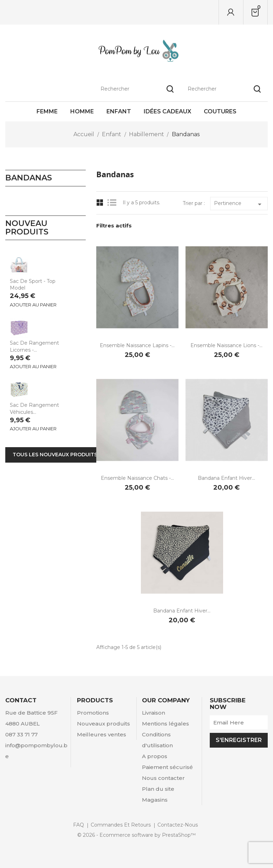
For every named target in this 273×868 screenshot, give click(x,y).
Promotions (93, 713)
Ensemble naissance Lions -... (226, 345)
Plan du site (158, 789)
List (114, 203)
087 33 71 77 (21, 734)
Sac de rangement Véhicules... (34, 409)
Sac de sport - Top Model (33, 285)
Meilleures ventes (102, 734)
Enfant (119, 111)
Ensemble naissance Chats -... (137, 478)
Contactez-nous (178, 825)
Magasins (155, 800)
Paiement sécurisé (167, 767)
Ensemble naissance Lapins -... (137, 345)
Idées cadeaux (167, 111)
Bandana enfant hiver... (226, 478)
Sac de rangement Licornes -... (34, 346)
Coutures (220, 111)
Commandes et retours (121, 825)
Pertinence (239, 204)
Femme (47, 111)
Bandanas (29, 178)
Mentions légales (165, 724)
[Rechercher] (224, 12)
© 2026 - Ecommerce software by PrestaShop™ (136, 835)
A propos (155, 756)
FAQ (79, 825)
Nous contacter (163, 778)
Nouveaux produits (103, 724)
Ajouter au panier (33, 305)
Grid (100, 203)
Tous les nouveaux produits (55, 455)
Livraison (154, 713)
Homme (82, 111)
